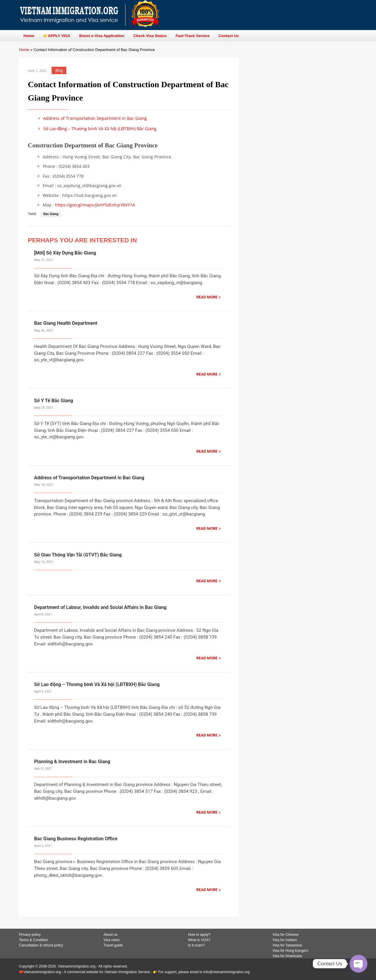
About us (110, 935)
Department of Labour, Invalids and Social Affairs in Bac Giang (100, 607)
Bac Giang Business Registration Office (76, 839)
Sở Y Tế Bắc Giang (54, 401)
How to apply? (199, 935)
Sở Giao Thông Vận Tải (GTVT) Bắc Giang (78, 555)
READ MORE (207, 297)
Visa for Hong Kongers (290, 951)
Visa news (111, 940)
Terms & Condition (34, 940)
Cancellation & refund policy (41, 945)
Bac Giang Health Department (66, 323)
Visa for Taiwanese (287, 945)
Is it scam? (196, 945)
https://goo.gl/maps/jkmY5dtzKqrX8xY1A (95, 205)
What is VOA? (199, 940)
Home (24, 50)
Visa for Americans (287, 956)
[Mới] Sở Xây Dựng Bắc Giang (65, 253)
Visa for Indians (285, 940)
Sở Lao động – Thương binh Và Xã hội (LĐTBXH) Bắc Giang (97, 129)
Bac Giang (51, 214)
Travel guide (113, 945)
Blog (59, 70)
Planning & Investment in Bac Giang (72, 762)
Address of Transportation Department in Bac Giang (91, 118)
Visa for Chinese (286, 935)
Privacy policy (30, 935)
